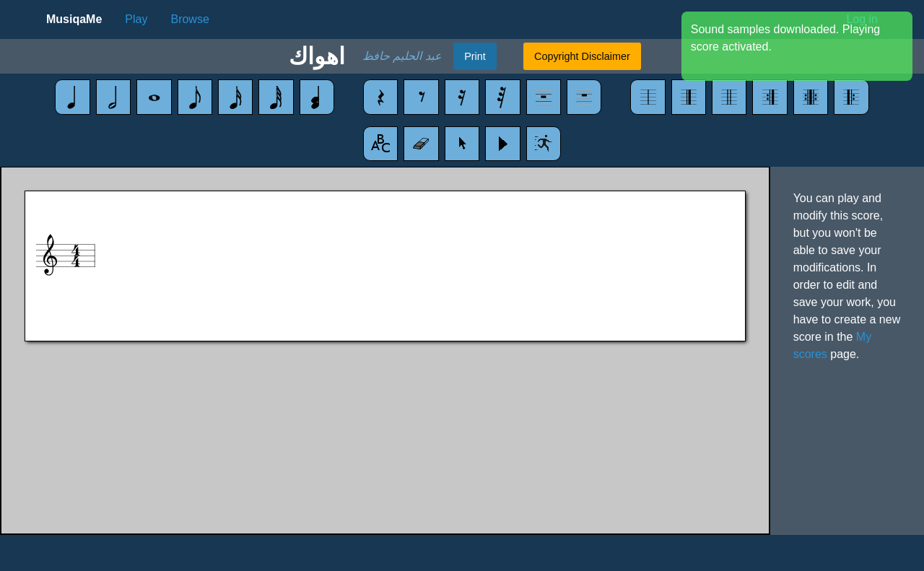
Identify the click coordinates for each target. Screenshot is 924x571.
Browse (189, 19)
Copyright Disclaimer (582, 56)
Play (136, 19)
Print (475, 56)
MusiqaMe (74, 19)
